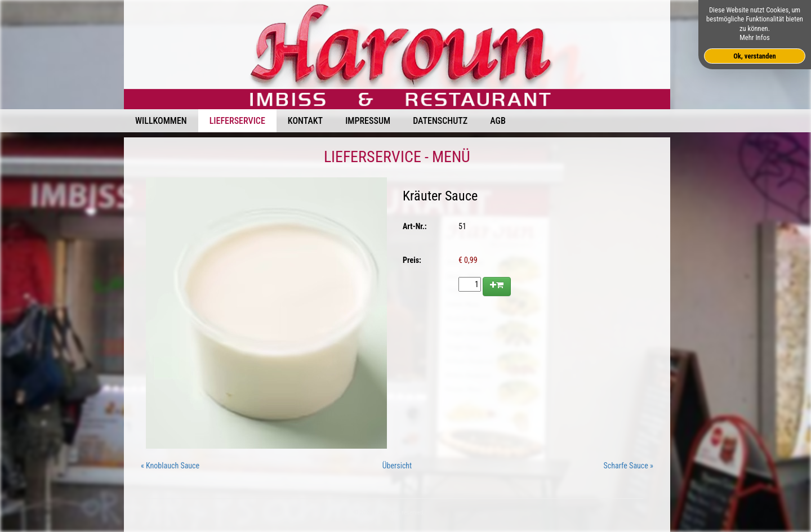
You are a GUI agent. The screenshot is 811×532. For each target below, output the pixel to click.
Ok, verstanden (755, 56)
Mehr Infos (755, 37)
